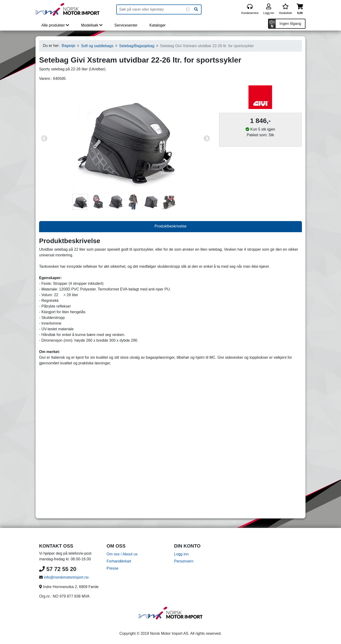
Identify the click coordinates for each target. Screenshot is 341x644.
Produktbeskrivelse (170, 226)
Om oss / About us (122, 554)
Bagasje (68, 46)
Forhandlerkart (119, 561)
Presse (112, 568)
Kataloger (158, 25)
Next (207, 139)
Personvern (184, 561)
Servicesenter (126, 25)
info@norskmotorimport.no (66, 577)
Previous (44, 139)
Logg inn (181, 554)
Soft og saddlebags (97, 46)
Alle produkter (55, 25)
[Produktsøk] (151, 9)
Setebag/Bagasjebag (137, 46)
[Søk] (196, 9)
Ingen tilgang (290, 24)
